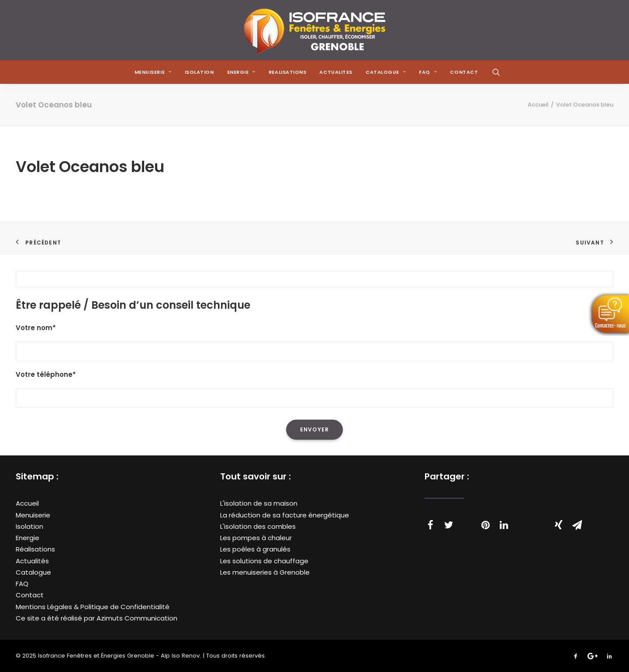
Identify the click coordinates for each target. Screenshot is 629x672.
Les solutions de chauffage (264, 561)
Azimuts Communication (137, 618)
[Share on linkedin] (504, 525)
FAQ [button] (428, 72)
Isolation (199, 72)
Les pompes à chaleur (256, 538)
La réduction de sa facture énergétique (285, 515)
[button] (496, 72)
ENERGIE (241, 72)
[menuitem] (153, 72)
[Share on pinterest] (485, 525)
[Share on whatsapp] (522, 520)
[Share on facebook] (430, 525)
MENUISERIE (153, 72)
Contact (30, 595)
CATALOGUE (386, 72)
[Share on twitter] (449, 525)
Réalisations (35, 549)
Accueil (538, 105)
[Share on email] (577, 525)
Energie (28, 538)
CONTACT (464, 72)
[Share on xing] (559, 525)
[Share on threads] (467, 520)
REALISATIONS (288, 72)
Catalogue (33, 572)
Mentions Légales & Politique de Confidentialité (93, 607)
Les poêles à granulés (255, 549)
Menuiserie (33, 515)
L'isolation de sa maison (259, 503)
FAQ (22, 584)
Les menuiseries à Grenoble (265, 572)
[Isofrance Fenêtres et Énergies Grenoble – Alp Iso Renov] (314, 30)
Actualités (32, 561)
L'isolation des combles (258, 526)
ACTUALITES (336, 72)
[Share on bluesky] (540, 520)
